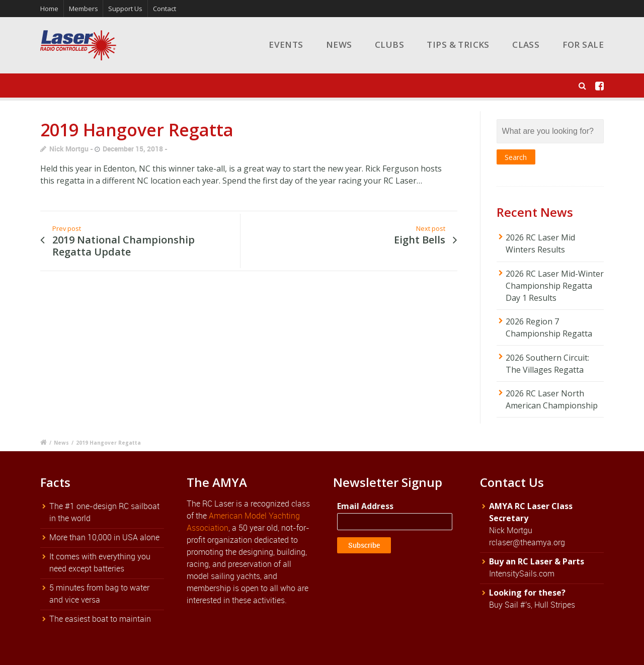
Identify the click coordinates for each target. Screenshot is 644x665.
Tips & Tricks (458, 45)
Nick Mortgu (69, 149)
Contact (165, 9)
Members (84, 9)
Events (286, 45)
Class (526, 45)
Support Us (125, 9)
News (339, 45)
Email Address (365, 506)
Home (49, 9)
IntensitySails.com (522, 573)
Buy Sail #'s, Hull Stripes (532, 605)
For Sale (583, 45)
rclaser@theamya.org (527, 542)
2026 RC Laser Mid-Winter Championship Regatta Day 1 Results (555, 286)
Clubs (389, 45)
